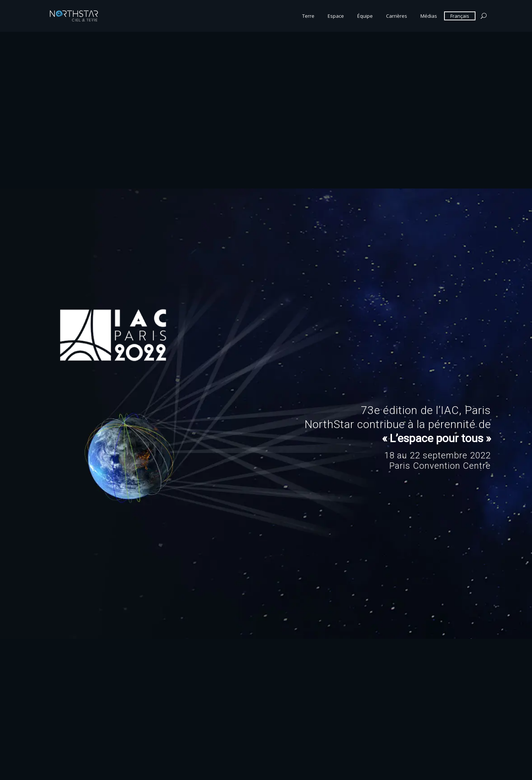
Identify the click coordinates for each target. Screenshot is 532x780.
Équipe (365, 16)
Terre (308, 16)
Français (460, 16)
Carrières (397, 16)
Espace (336, 16)
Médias (429, 16)
